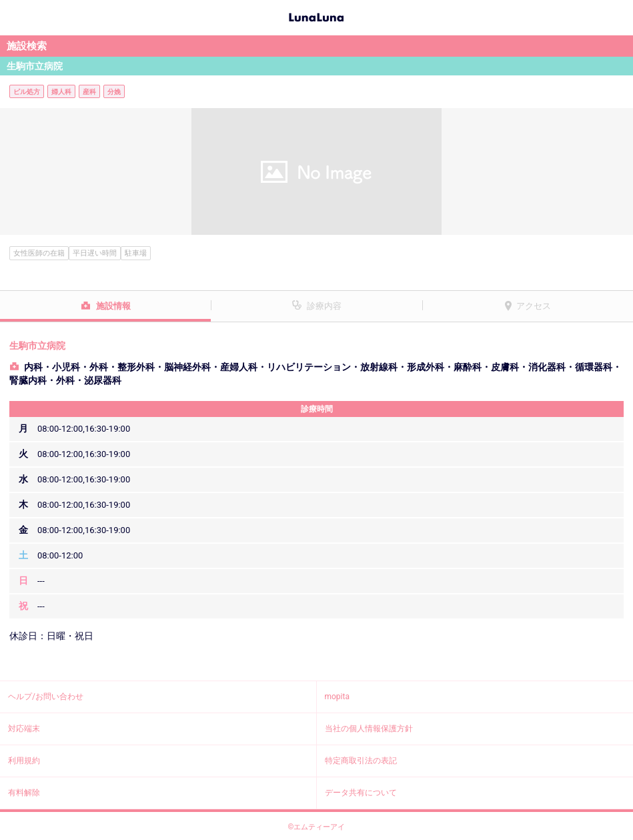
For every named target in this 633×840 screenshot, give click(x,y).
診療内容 (324, 306)
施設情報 (113, 306)
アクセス (534, 306)
